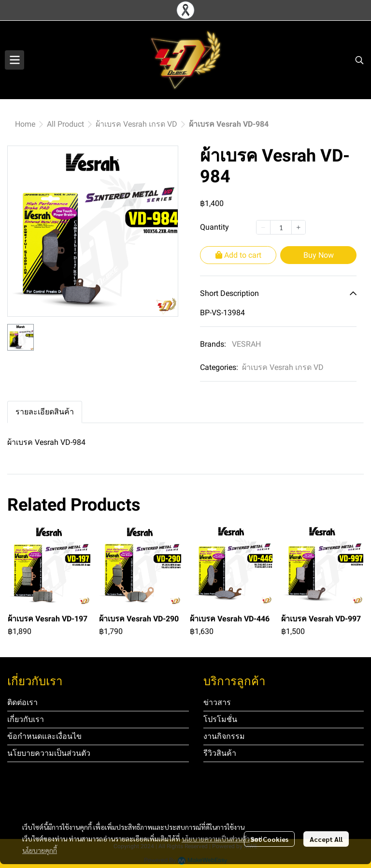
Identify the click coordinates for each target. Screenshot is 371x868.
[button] (359, 60)
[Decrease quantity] (263, 227)
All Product (65, 124)
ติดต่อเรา (22, 702)
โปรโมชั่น (220, 719)
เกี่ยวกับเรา (26, 719)
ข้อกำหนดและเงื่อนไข (44, 736)
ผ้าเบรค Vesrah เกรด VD (136, 124)
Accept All (326, 839)
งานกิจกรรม (224, 736)
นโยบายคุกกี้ (40, 850)
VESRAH (246, 344)
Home (25, 124)
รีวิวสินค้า (220, 753)
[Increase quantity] (299, 227)
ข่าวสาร (217, 702)
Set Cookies (269, 839)
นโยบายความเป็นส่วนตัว (216, 839)
